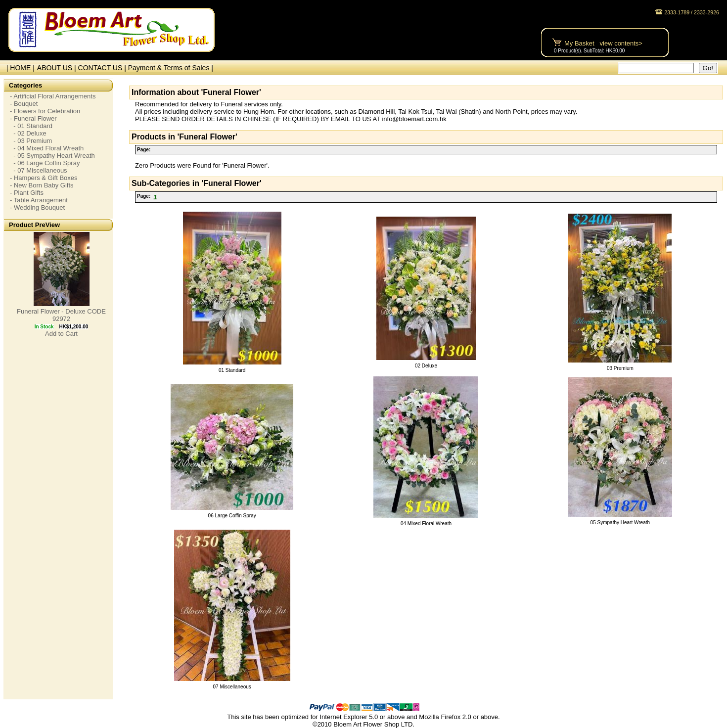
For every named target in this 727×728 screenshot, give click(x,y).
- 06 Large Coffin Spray (45, 163)
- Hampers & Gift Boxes (44, 178)
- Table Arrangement (39, 200)
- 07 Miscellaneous (39, 170)
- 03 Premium (31, 141)
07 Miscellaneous (232, 687)
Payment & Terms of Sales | (171, 68)
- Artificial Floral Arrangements (53, 96)
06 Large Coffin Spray (232, 516)
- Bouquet (24, 104)
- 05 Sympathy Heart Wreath (52, 156)
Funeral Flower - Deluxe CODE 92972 (61, 315)
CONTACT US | (103, 68)
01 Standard (232, 370)
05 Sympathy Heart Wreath (620, 523)
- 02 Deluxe (28, 133)
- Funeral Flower (33, 118)
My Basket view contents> (603, 43)
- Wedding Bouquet (37, 207)
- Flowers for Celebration (45, 111)
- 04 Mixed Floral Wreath (47, 148)
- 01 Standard (31, 126)
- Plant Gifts (27, 193)
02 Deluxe (426, 366)
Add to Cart (61, 334)
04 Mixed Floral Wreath (426, 523)
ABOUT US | (58, 68)
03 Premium (620, 368)
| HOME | (19, 68)
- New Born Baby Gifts (42, 185)
